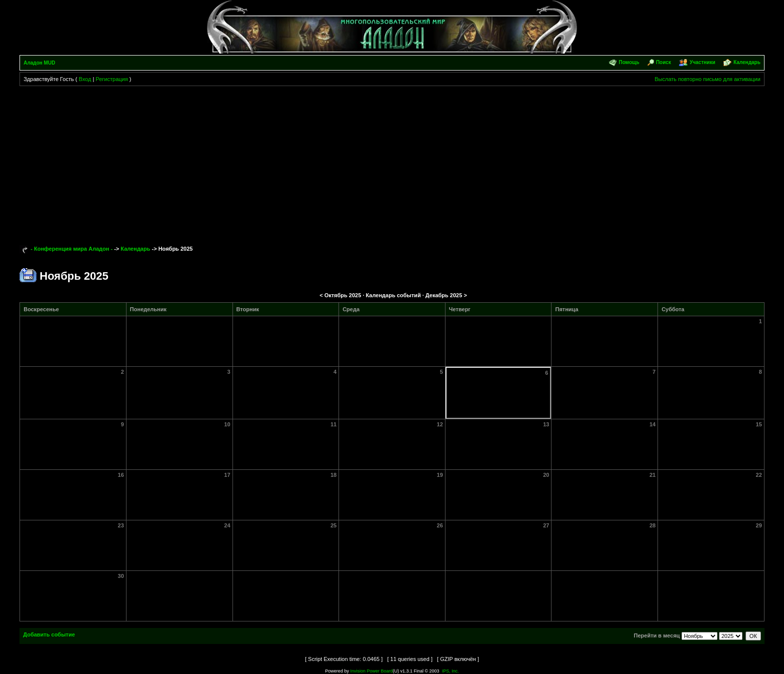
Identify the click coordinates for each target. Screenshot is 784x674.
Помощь (629, 62)
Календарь (747, 62)
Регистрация (111, 79)
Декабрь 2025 (444, 295)
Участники (702, 62)
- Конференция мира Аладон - (71, 249)
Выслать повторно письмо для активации (707, 79)
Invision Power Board (371, 671)
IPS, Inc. (450, 671)
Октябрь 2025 (343, 295)
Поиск (663, 62)
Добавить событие (49, 634)
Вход (85, 79)
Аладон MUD (39, 63)
